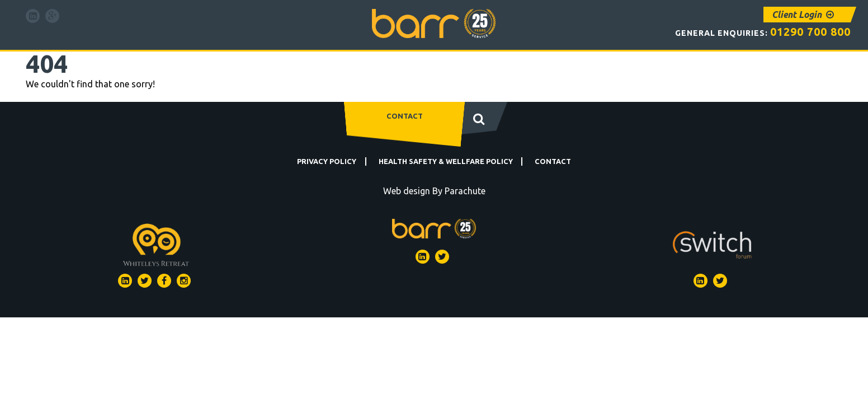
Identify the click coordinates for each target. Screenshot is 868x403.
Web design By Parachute (434, 191)
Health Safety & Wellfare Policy (446, 161)
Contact (405, 116)
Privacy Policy (327, 161)
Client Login (803, 15)
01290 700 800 (804, 31)
